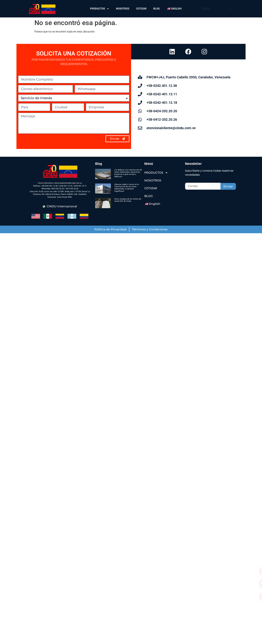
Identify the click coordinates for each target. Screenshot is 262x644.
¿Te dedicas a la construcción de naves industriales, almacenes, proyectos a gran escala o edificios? (128, 173)
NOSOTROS (123, 9)
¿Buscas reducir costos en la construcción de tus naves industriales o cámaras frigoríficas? (127, 188)
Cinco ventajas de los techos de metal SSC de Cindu (128, 200)
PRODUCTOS (100, 9)
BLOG (157, 9)
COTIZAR (141, 9)
